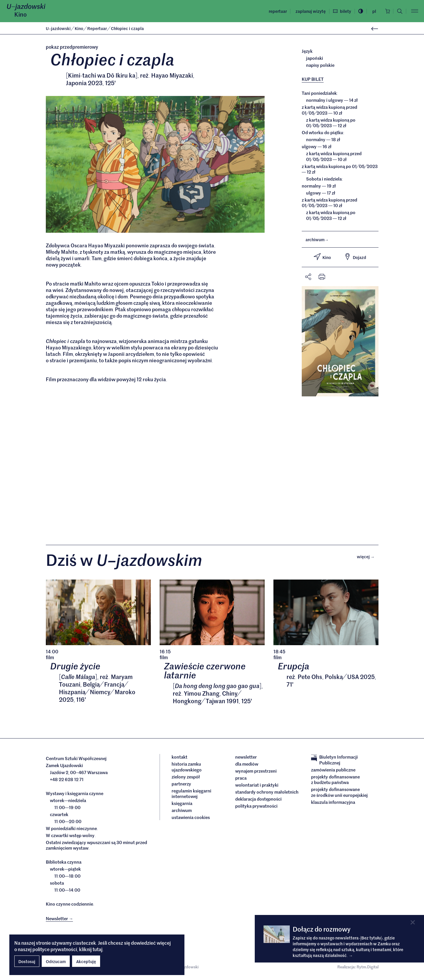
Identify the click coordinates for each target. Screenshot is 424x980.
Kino (21, 14)
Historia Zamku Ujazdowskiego (187, 768)
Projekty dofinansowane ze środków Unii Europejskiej (339, 793)
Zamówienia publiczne (333, 771)
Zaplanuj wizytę (309, 11)
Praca (241, 779)
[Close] (413, 922)
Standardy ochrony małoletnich (267, 793)
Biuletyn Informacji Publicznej (334, 761)
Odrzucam (56, 961)
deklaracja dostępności (258, 800)
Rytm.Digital (368, 968)
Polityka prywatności (256, 807)
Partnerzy (181, 785)
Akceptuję (86, 961)
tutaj (97, 949)
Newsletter (246, 758)
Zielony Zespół (186, 778)
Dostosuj (27, 961)
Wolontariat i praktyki (257, 786)
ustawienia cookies (191, 819)
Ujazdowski (58, 28)
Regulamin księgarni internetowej (191, 795)
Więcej (368, 557)
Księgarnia (182, 805)
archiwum (317, 239)
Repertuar (276, 11)
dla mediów (247, 765)
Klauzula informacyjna (333, 803)
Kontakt (179, 758)
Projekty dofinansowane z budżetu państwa (335, 781)
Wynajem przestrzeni (256, 772)
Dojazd (355, 257)
